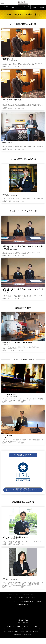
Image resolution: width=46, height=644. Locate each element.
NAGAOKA (11, 635)
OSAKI (24, 635)
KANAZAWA (36, 638)
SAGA (16, 638)
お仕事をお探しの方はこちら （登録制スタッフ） (22, 459)
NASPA (18, 635)
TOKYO (11, 633)
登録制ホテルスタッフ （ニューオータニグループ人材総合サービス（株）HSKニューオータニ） (22, 495)
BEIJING (22, 638)
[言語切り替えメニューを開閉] (43, 3)
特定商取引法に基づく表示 (23, 611)
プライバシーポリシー (12, 604)
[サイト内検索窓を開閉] (40, 3)
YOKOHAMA (31, 635)
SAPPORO (4, 635)
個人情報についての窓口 (25, 604)
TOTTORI (4, 638)
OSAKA (35, 633)
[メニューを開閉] (3, 3)
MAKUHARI (23, 633)
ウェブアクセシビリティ (11, 608)
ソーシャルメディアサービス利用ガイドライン (30, 608)
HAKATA (11, 638)
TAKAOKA (39, 635)
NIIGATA (29, 638)
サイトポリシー (36, 604)
